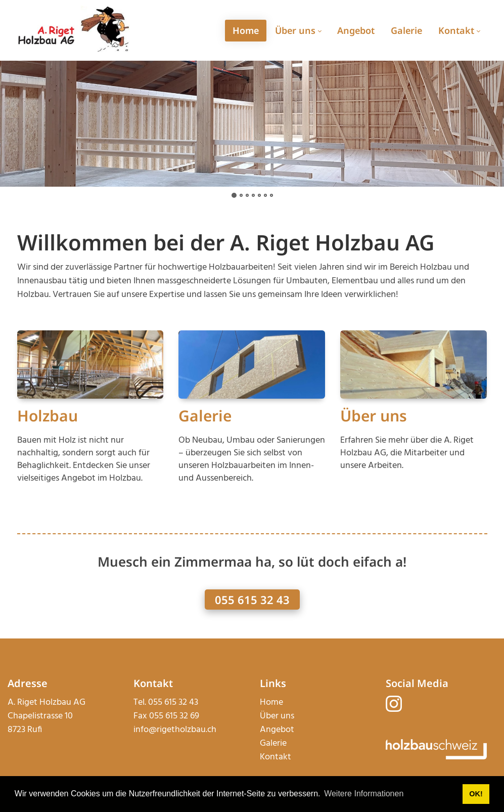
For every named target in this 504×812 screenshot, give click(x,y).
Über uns (374, 416)
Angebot (277, 730)
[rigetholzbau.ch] (74, 30)
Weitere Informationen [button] (364, 794)
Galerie (205, 416)
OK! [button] (476, 794)
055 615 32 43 (252, 600)
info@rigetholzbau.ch (175, 730)
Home (271, 702)
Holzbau (48, 416)
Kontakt (276, 757)
